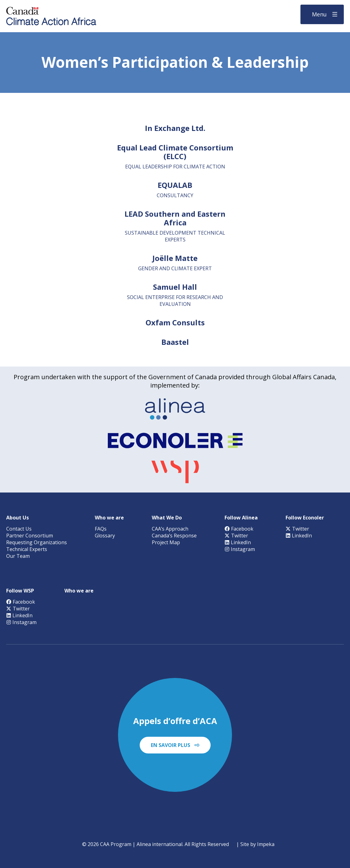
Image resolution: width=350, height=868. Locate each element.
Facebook (239, 529)
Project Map (166, 542)
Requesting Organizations (37, 542)
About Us (17, 518)
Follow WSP (20, 591)
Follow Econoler (305, 518)
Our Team (18, 556)
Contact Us (19, 529)
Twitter (236, 536)
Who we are (109, 518)
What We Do (167, 518)
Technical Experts (27, 549)
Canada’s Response (174, 536)
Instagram (240, 549)
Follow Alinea (241, 518)
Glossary (105, 536)
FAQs (101, 529)
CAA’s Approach (170, 529)
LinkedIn (238, 542)
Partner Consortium (30, 536)
